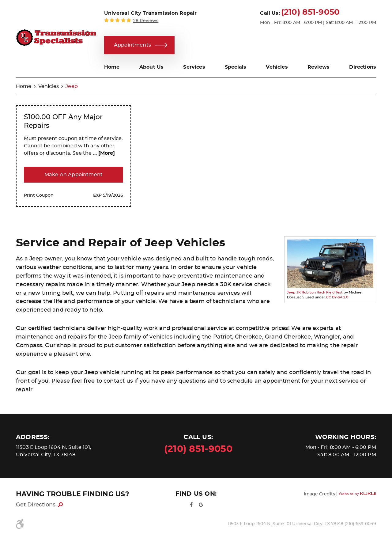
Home (112, 67)
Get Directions (36, 505)
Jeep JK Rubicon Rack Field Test (315, 292)
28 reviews (146, 21)
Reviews (318, 67)
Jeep (72, 86)
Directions (363, 67)
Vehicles (277, 67)
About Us (151, 67)
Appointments (132, 45)
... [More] (103, 153)
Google (201, 505)
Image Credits (319, 494)
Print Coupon (39, 195)
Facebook (191, 505)
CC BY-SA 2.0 (337, 297)
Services (194, 67)
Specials (236, 67)
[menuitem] (112, 67)
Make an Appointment (73, 175)
